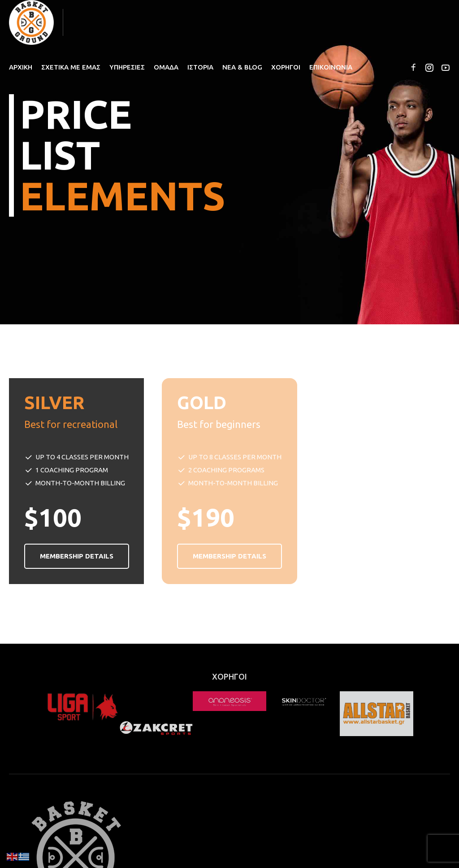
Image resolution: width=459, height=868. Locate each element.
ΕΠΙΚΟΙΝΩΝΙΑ (331, 67)
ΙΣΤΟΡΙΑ (200, 67)
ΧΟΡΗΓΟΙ (286, 67)
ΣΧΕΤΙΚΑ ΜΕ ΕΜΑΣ (71, 67)
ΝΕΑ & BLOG (242, 67)
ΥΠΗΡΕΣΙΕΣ (127, 67)
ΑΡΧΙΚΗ (21, 67)
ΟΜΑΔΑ (166, 67)
